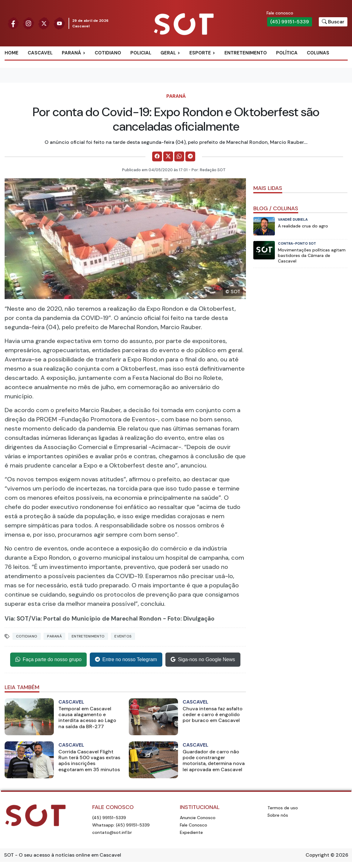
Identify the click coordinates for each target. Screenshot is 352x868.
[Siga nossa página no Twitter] (44, 23)
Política (287, 53)
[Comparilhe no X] (168, 156)
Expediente (191, 832)
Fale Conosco (194, 825)
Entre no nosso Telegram (126, 660)
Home (12, 53)
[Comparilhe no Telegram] (190, 156)
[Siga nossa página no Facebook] (13, 23)
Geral (168, 53)
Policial (141, 53)
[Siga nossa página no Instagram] (29, 23)
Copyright (317, 855)
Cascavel (40, 53)
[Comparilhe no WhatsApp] (179, 156)
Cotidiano (108, 53)
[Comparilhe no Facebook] (157, 156)
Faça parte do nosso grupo (48, 660)
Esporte (200, 53)
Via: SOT (17, 619)
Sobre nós (278, 815)
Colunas (318, 53)
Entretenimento (246, 53)
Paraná (71, 53)
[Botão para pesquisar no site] (333, 22)
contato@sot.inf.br (112, 832)
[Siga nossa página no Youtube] (59, 23)
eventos (123, 636)
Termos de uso (283, 808)
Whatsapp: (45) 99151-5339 (121, 825)
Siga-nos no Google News (203, 660)
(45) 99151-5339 (290, 22)
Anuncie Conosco (198, 818)
